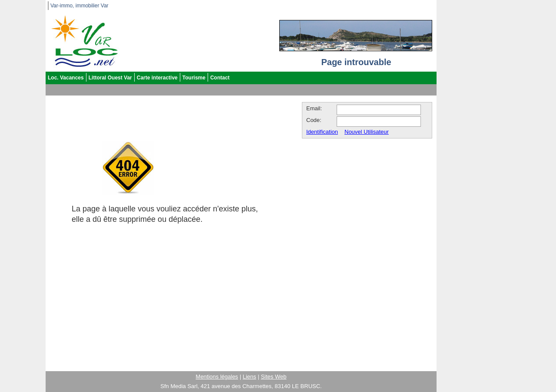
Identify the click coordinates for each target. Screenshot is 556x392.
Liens (250, 377)
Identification (322, 132)
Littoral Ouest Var (110, 78)
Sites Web (273, 377)
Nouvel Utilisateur (367, 132)
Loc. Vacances (66, 78)
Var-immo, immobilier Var (79, 6)
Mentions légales (217, 377)
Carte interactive (157, 78)
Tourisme (194, 78)
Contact (220, 78)
